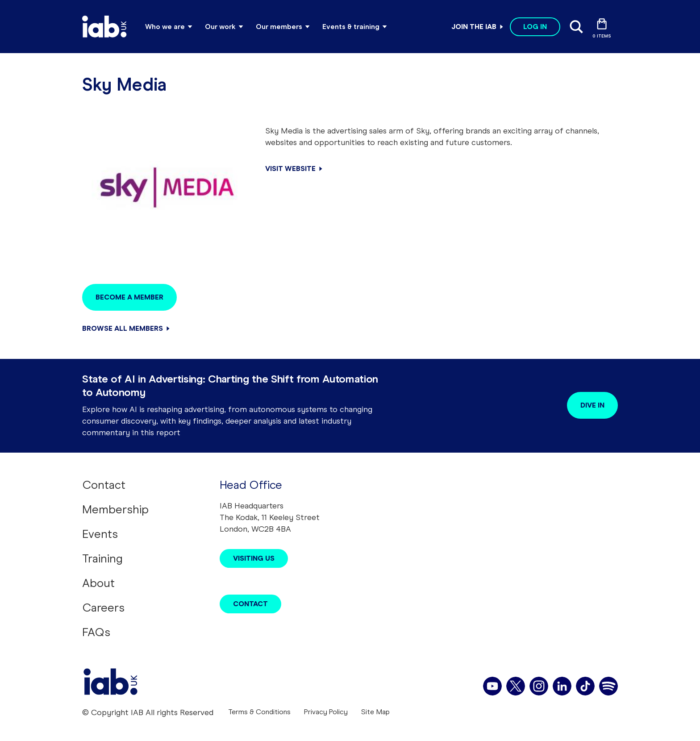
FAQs (96, 632)
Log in (535, 27)
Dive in (592, 405)
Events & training (351, 27)
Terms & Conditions (259, 712)
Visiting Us (254, 558)
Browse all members (123, 328)
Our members (279, 27)
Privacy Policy (326, 712)
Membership (115, 509)
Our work (220, 27)
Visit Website (290, 169)
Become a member (129, 297)
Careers (103, 608)
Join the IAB (474, 27)
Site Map (375, 712)
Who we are (165, 27)
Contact (104, 485)
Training (102, 558)
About (98, 583)
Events (100, 534)
